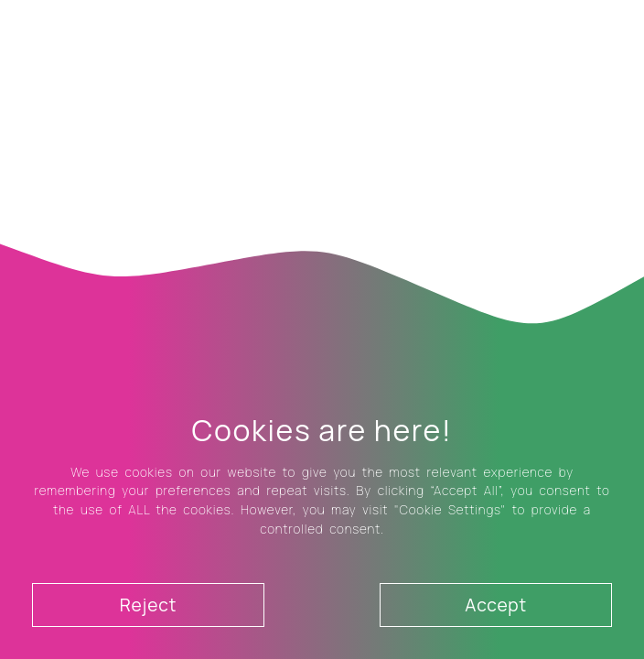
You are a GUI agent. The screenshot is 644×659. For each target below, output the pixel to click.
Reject (148, 605)
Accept (496, 605)
